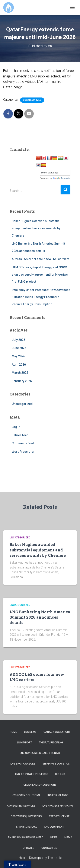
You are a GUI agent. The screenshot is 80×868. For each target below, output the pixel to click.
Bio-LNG (60, 774)
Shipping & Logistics (56, 764)
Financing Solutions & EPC (25, 837)
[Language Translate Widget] (55, 173)
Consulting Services (21, 806)
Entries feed (20, 435)
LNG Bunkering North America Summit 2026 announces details (40, 617)
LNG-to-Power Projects (32, 774)
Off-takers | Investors (26, 816)
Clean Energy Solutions (40, 785)
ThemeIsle (55, 858)
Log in (16, 427)
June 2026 (19, 348)
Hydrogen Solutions (26, 795)
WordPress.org (23, 452)
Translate (62, 178)
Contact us (49, 848)
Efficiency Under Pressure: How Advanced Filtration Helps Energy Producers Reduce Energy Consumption (41, 297)
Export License (59, 816)
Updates (29, 848)
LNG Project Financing (58, 806)
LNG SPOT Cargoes (23, 764)
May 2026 (18, 356)
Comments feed (23, 443)
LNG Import (25, 743)
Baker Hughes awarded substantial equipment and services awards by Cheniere (36, 228)
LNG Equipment (54, 827)
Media (68, 837)
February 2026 (22, 381)
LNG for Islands (58, 795)
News (54, 837)
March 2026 (20, 373)
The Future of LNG (51, 743)
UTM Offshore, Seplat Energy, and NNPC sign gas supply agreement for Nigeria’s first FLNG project (40, 274)
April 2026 (19, 365)
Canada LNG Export (57, 732)
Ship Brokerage (27, 827)
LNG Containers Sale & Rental (40, 753)
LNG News (30, 732)
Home (13, 732)
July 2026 (18, 340)
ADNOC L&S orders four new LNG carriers (41, 259)
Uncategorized (32, 100)
